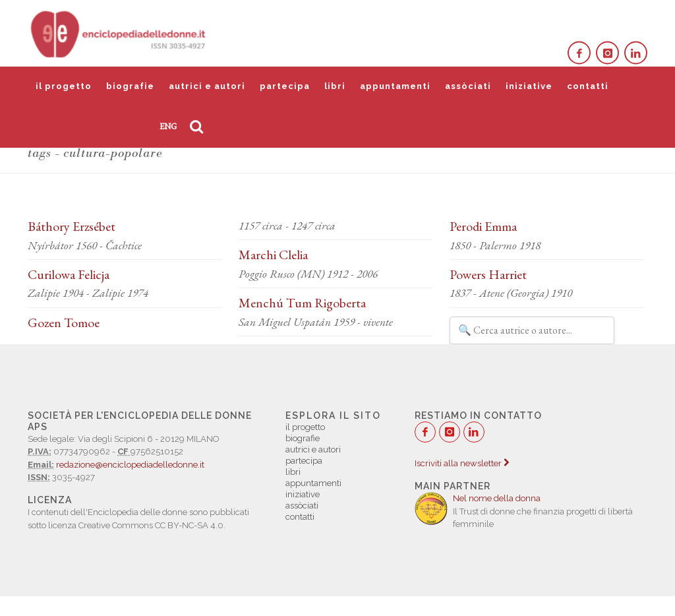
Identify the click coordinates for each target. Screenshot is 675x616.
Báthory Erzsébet (72, 226)
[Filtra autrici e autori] (532, 330)
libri (335, 86)
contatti (588, 86)
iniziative (529, 86)
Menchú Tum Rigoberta (302, 303)
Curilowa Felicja (69, 274)
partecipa (285, 86)
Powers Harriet (488, 274)
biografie (130, 86)
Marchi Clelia (273, 255)
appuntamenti (395, 86)
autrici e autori (207, 86)
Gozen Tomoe (64, 323)
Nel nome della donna (497, 498)
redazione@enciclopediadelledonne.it (130, 465)
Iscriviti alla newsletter (462, 463)
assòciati (468, 86)
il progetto (64, 86)
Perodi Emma (483, 226)
